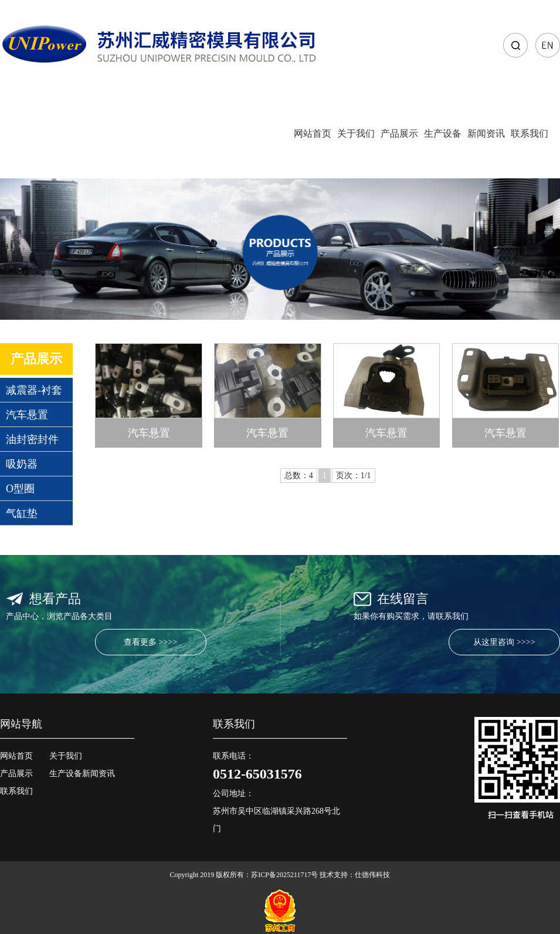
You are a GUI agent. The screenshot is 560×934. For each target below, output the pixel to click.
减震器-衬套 (34, 390)
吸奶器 (22, 464)
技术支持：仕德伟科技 (355, 875)
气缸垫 (22, 513)
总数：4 (299, 476)
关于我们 (356, 133)
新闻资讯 (486, 133)
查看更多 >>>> (150, 642)
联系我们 (530, 133)
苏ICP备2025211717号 (284, 875)
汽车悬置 (27, 415)
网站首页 (313, 133)
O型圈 (20, 489)
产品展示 (399, 133)
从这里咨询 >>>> (504, 642)
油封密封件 (32, 439)
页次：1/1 (354, 476)
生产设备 (443, 133)
